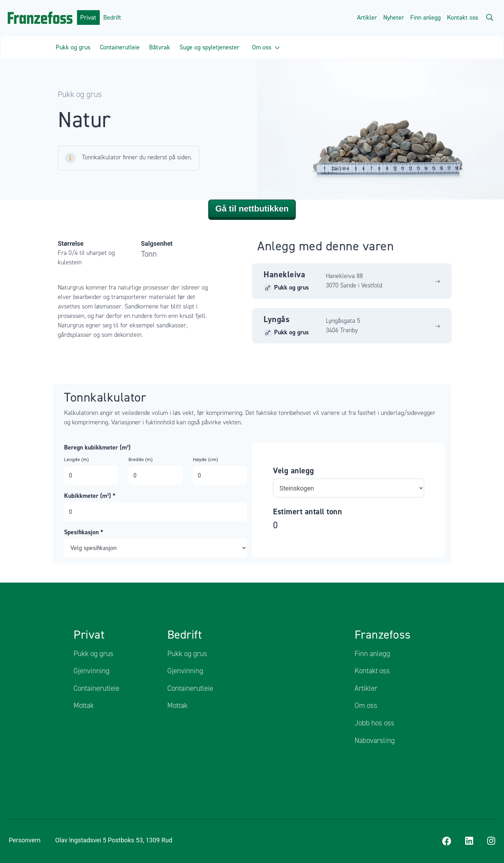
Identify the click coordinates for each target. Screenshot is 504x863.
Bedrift (112, 18)
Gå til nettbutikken (252, 208)
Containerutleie (120, 47)
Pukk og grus (73, 47)
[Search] (489, 17)
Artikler (367, 18)
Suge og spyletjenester (209, 47)
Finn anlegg (425, 18)
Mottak (84, 705)
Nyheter (394, 18)
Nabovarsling (375, 740)
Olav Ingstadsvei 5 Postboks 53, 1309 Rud (118, 840)
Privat (89, 18)
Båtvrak (160, 47)
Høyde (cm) (205, 459)
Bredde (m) (141, 459)
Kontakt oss (463, 18)
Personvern (25, 840)
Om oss (266, 47)
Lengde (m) (76, 459)
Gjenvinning (92, 671)
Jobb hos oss (374, 723)
